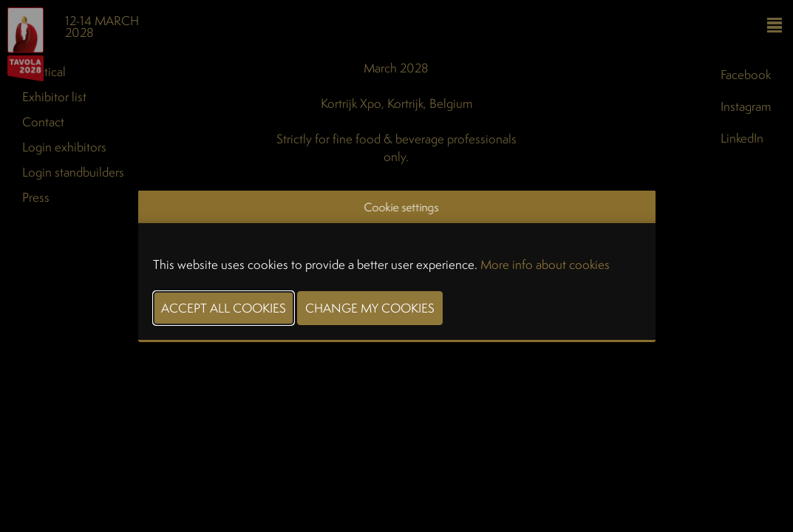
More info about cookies (545, 264)
